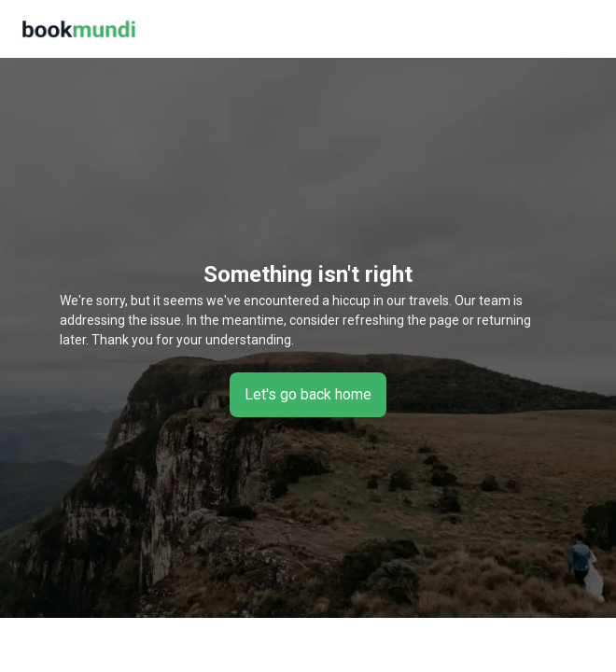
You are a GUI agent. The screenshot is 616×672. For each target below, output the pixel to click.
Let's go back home (308, 394)
